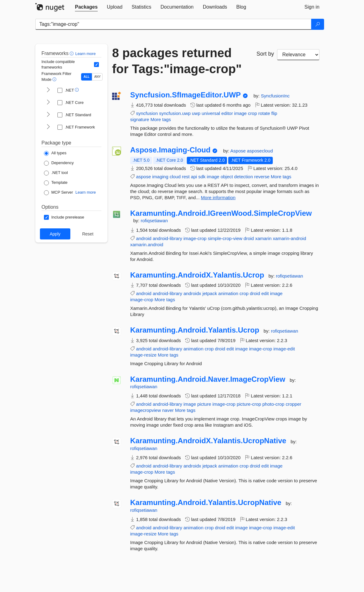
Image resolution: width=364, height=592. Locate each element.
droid (249, 238)
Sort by (265, 54)
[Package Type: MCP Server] (59, 193)
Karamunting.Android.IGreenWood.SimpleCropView (221, 213)
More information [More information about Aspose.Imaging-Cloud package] (218, 197)
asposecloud (260, 151)
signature (140, 119)
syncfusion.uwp (175, 113)
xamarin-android (289, 238)
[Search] (318, 24)
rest (186, 177)
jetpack (210, 293)
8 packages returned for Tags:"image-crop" (177, 61)
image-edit (284, 349)
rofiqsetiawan (154, 221)
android (144, 238)
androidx (192, 293)
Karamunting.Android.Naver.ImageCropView (208, 379)
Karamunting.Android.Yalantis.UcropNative (206, 503)
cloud (175, 177)
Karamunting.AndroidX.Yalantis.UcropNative (208, 441)
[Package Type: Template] (56, 183)
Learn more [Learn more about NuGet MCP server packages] (86, 192)
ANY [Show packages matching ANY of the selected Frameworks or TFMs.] (98, 77)
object (227, 177)
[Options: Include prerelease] (64, 217)
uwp (196, 113)
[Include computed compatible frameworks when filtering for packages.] (96, 65)
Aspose (239, 151)
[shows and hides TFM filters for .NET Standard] (48, 115)
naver (168, 410)
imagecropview (146, 410)
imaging (160, 177)
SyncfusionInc (275, 96)
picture (204, 404)
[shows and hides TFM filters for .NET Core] (48, 103)
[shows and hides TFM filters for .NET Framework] (48, 127)
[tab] (86, 7)
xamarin (263, 238)
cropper (294, 404)
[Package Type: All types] (55, 153)
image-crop (195, 238)
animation (228, 293)
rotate (264, 113)
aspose (143, 177)
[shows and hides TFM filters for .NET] (48, 90)
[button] (72, 53)
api (194, 177)
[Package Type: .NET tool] (56, 173)
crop (252, 113)
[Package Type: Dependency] (59, 163)
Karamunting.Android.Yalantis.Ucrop (195, 330)
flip (274, 113)
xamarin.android (147, 245)
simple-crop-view (225, 238)
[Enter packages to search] (173, 24)
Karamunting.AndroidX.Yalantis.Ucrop (197, 275)
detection (243, 177)
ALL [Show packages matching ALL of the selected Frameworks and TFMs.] (86, 77)
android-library (167, 238)
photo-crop (273, 404)
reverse (262, 177)
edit (265, 293)
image (240, 113)
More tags (161, 119)
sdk (202, 177)
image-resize (143, 355)
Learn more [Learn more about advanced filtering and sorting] (85, 54)
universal (211, 113)
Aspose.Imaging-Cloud (170, 150)
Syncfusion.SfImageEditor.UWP (186, 95)
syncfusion (147, 113)
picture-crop (249, 404)
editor (227, 113)
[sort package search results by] (298, 55)
